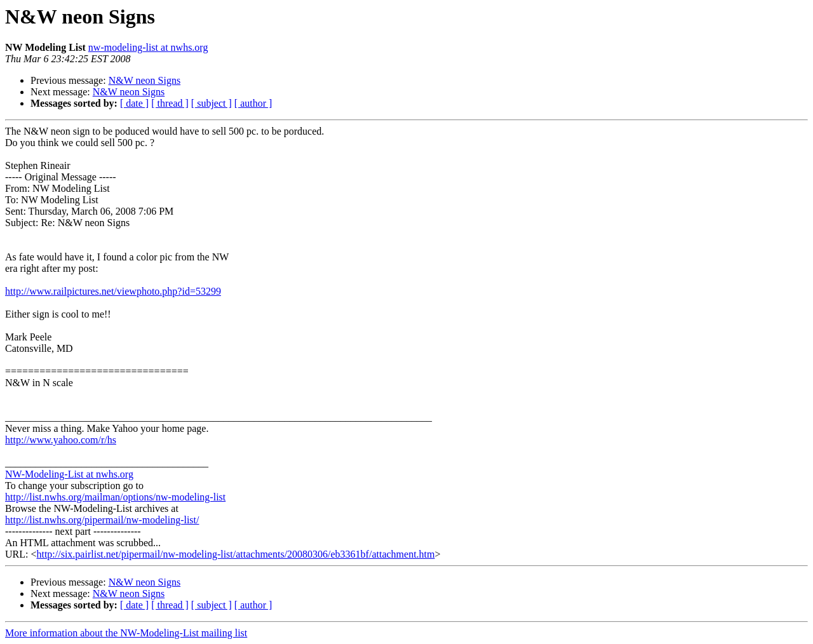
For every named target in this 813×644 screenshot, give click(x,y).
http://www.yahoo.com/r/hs (61, 440)
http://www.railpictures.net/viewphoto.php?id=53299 (113, 291)
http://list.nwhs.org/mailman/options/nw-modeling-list (115, 497)
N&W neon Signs (144, 80)
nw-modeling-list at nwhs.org (148, 47)
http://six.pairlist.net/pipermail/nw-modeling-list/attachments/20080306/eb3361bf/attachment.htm (235, 554)
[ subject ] (212, 103)
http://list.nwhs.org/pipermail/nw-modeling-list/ (102, 520)
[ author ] (253, 103)
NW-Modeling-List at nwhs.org (69, 474)
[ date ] (134, 103)
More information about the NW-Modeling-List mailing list (126, 633)
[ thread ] (170, 103)
